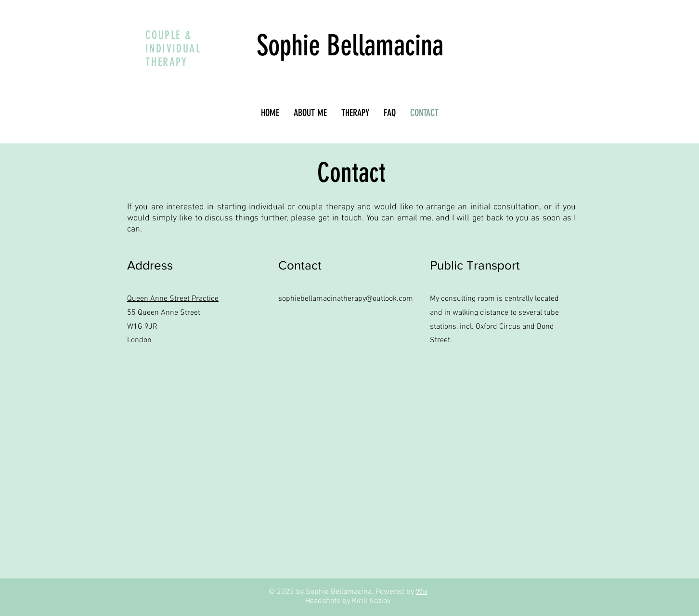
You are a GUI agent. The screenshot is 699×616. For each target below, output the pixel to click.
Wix (422, 592)
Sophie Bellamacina (350, 45)
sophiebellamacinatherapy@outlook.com (346, 299)
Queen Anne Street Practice (173, 299)
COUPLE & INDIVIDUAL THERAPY (173, 49)
